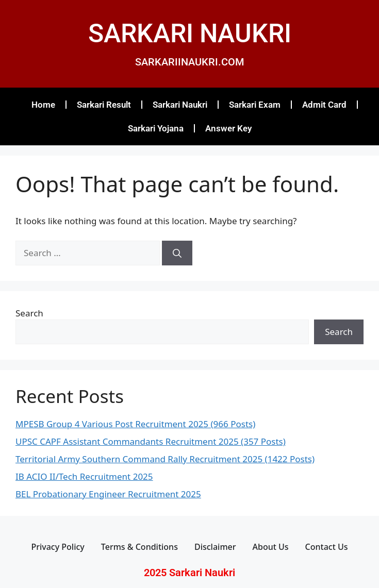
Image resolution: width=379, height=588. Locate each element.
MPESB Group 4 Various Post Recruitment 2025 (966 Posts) (135, 424)
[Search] (177, 253)
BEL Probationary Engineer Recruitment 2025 (108, 494)
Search (29, 313)
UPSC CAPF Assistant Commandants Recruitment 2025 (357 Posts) (151, 441)
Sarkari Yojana (156, 128)
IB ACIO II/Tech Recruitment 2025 (84, 476)
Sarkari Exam (255, 105)
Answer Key (228, 128)
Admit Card (324, 105)
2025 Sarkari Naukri (190, 573)
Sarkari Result (104, 105)
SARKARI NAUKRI (190, 33)
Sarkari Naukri (180, 105)
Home (43, 105)
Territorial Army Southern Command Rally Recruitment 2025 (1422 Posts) (165, 459)
